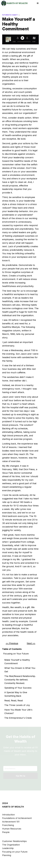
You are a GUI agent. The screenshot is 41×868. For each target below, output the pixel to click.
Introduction (8, 815)
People (6, 832)
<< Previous (12, 643)
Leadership (8, 848)
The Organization (11, 845)
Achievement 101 (11, 822)
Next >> (31, 643)
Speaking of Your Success (18, 688)
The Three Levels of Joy (17, 705)
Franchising (8, 825)
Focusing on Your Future (16, 654)
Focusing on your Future (15, 852)
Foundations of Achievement (17, 818)
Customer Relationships (14, 841)
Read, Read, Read (14, 701)
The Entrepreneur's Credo (18, 718)
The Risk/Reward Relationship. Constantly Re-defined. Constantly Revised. (20, 680)
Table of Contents (12, 649)
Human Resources (12, 829)
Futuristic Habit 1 (10, 15)
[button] (38, 3)
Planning (7, 855)
